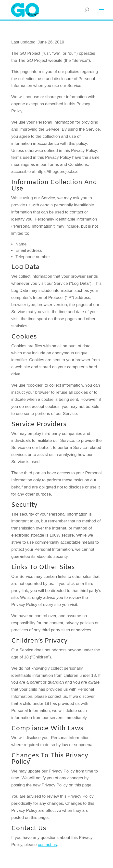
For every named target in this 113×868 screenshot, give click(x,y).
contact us (47, 845)
